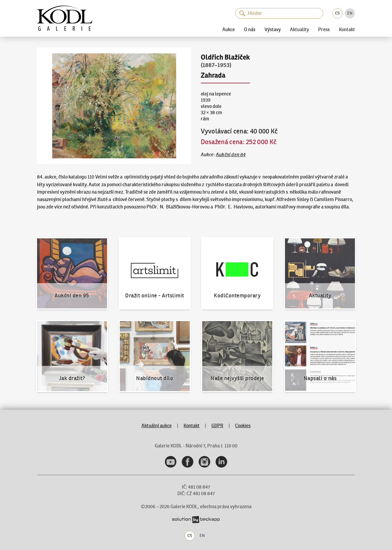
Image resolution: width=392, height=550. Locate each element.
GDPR (217, 426)
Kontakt (347, 30)
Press (324, 29)
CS (337, 13)
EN (350, 13)
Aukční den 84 (231, 155)
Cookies (243, 426)
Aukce (229, 29)
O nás (250, 29)
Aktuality (299, 30)
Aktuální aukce (157, 426)
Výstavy (273, 29)
